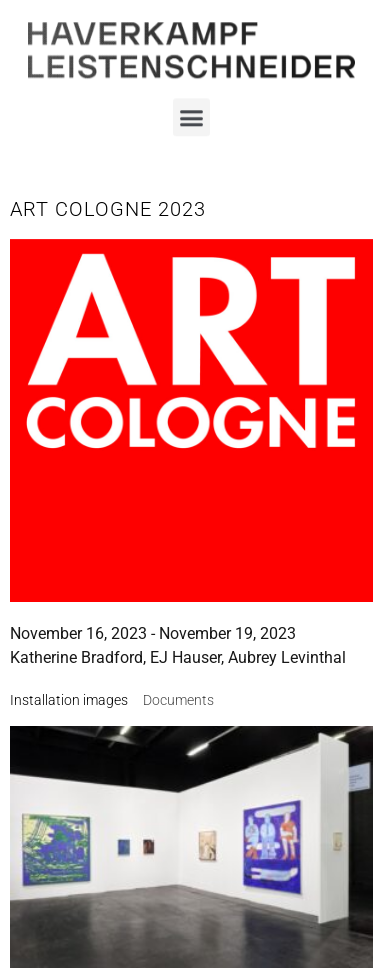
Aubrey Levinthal (287, 657)
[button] (192, 110)
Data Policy (191, 836)
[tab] (69, 700)
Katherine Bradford (76, 657)
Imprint (191, 796)
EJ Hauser (185, 657)
